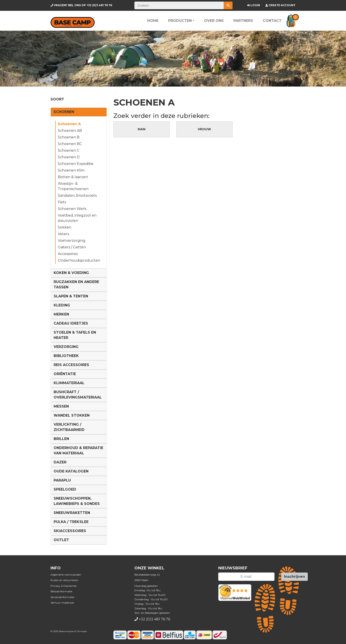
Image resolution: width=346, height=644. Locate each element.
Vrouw (204, 129)
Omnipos (82, 631)
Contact (272, 21)
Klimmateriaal (69, 383)
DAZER (60, 462)
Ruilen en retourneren (64, 580)
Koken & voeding (71, 273)
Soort (57, 99)
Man (142, 129)
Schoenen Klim (71, 170)
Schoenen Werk (72, 209)
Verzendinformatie (62, 597)
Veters (63, 234)
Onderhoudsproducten (79, 260)
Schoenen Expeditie (76, 164)
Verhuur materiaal (62, 603)
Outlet (61, 540)
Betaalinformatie (61, 591)
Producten (180, 21)
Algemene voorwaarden (66, 575)
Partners (243, 21)
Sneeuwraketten (72, 513)
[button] (291, 21)
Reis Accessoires (71, 365)
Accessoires (68, 254)
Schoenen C (69, 150)
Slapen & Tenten (71, 296)
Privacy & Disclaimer (64, 586)
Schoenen (64, 112)
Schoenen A (69, 124)
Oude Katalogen (71, 471)
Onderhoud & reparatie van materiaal (78, 450)
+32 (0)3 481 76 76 (81, 5)
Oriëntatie (65, 374)
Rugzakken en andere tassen (76, 284)
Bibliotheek (66, 356)
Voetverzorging (72, 241)
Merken (61, 314)
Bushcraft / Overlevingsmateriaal (78, 395)
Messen (61, 406)
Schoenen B (69, 137)
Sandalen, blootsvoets (77, 195)
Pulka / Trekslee (71, 522)
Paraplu (62, 480)
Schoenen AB (70, 131)
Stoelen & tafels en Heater (75, 335)
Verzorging (66, 347)
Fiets (62, 202)
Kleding (62, 305)
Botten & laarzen (73, 177)
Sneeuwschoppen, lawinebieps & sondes (77, 501)
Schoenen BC (70, 144)
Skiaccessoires (70, 531)
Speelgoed (65, 489)
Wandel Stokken (72, 415)
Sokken (65, 227)
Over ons (214, 21)
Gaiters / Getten (72, 247)
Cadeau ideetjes (71, 323)
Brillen (61, 439)
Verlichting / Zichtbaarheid (69, 427)
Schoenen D (69, 157)
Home (153, 21)
